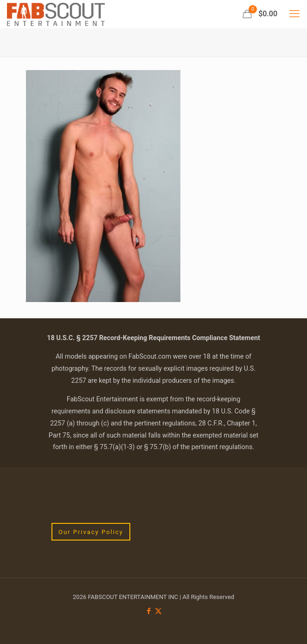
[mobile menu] (294, 14)
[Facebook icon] (149, 611)
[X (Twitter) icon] (158, 611)
